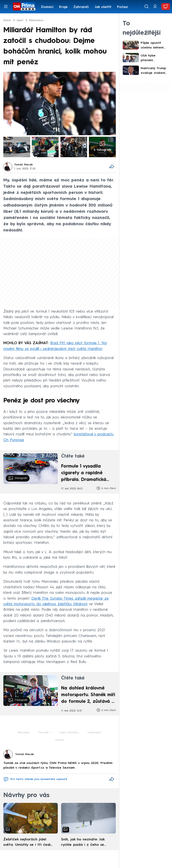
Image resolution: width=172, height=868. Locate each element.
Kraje (63, 7)
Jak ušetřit (103, 7)
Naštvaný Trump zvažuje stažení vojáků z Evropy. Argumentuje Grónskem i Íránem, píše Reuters (153, 71)
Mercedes (24, 733)
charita (59, 740)
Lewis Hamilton (69, 733)
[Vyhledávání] (146, 6)
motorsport (94, 733)
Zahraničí (81, 7)
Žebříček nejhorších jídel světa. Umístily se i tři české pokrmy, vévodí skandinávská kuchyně (28, 843)
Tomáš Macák (23, 165)
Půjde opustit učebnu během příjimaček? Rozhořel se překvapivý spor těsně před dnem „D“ (154, 46)
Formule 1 (45, 733)
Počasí (122, 7)
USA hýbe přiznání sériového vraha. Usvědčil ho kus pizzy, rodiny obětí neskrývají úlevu (154, 58)
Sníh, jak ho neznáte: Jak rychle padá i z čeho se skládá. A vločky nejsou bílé (85, 843)
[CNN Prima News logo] (24, 6)
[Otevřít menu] (6, 7)
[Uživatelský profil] (155, 7)
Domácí (47, 7)
